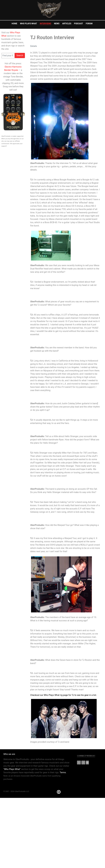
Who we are (9, 754)
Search (20, 55)
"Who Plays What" (12, 769)
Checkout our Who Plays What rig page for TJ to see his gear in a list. (63, 695)
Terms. (63, 772)
